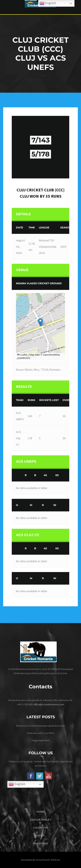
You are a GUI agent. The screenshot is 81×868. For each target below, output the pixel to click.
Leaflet (22, 355)
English (17, 784)
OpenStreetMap (51, 355)
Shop (41, 835)
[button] (40, 322)
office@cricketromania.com (49, 704)
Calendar (41, 828)
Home (41, 812)
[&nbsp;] (17, 475)
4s (45, 475)
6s (57, 475)
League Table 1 (41, 820)
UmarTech (40, 843)
